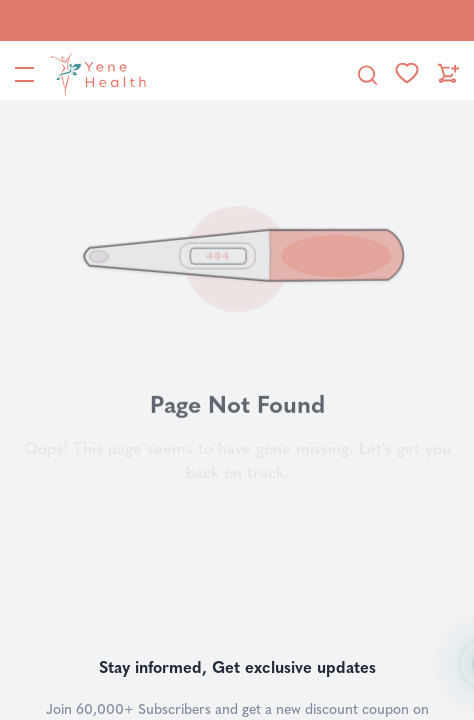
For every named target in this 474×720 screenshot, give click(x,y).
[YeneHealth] (94, 74)
